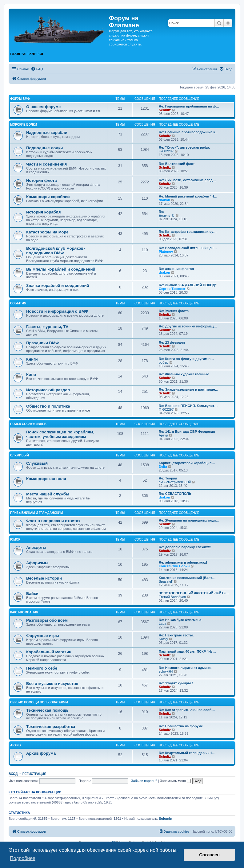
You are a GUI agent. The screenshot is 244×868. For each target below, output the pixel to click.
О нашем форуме (43, 107)
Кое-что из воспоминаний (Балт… (187, 578)
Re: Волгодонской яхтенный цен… (188, 248)
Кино (31, 375)
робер (164, 362)
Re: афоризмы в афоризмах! (183, 562)
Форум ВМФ (20, 99)
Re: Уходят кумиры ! (176, 683)
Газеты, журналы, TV (47, 327)
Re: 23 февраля (172, 342)
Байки (32, 594)
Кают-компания (24, 612)
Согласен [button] (209, 855)
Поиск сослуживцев (28, 424)
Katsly (163, 639)
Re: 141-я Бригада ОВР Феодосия (187, 432)
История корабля (43, 212)
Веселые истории (44, 578)
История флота (42, 180)
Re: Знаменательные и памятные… (189, 389)
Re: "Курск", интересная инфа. (184, 147)
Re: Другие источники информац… (188, 326)
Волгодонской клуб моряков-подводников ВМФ (56, 251)
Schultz (165, 110)
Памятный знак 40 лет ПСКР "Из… (187, 651)
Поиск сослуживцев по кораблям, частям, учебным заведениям (60, 434)
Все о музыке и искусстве (52, 684)
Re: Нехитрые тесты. (176, 635)
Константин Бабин (174, 566)
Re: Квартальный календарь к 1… (187, 753)
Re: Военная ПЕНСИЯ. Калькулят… (188, 406)
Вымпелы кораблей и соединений (61, 269)
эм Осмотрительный (175, 482)
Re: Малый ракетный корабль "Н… (188, 196)
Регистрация (34, 774)
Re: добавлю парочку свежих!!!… (187, 547)
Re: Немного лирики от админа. (185, 668)
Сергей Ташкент (172, 289)
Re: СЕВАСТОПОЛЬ (175, 494)
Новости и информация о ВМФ (57, 311)
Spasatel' (166, 581)
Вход (13, 774)
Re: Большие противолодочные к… (189, 132)
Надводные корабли (47, 133)
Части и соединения (46, 164)
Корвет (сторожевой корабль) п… (187, 463)
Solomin (165, 819)
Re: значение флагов (176, 269)
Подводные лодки (44, 148)
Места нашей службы (48, 494)
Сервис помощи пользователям (39, 702)
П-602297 (166, 151)
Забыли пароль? (144, 781)
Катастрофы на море (47, 232)
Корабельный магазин (49, 652)
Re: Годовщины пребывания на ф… (189, 106)
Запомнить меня (175, 781)
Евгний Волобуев (172, 597)
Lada (162, 624)
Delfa (163, 467)
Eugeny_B (167, 215)
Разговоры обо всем (47, 620)
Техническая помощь (47, 710)
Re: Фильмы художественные (184, 374)
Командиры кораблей (48, 197)
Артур (163, 435)
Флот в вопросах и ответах (53, 521)
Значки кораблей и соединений (58, 285)
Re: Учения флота (174, 311)
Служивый (20, 455)
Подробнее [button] (23, 858)
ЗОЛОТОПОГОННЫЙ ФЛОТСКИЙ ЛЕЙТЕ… (194, 593)
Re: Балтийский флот (177, 164)
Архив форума (41, 753)
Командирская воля (46, 479)
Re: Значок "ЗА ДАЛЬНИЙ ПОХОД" (188, 285)
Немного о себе (42, 668)
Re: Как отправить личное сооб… (187, 710)
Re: (162, 212)
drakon (164, 200)
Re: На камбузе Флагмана (180, 620)
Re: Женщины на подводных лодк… (189, 520)
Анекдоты (36, 547)
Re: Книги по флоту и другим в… (186, 359)
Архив (16, 745)
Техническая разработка (51, 727)
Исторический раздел (48, 390)
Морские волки (24, 125)
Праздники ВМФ (42, 343)
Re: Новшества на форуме (181, 726)
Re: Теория (168, 478)
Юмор (15, 540)
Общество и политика (48, 406)
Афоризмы (37, 563)
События (18, 303)
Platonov (166, 252)
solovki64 (166, 671)
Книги (32, 359)
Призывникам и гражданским (36, 513)
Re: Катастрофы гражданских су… (188, 232)
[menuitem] (37, 69)
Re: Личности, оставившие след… (187, 180)
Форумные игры (43, 636)
